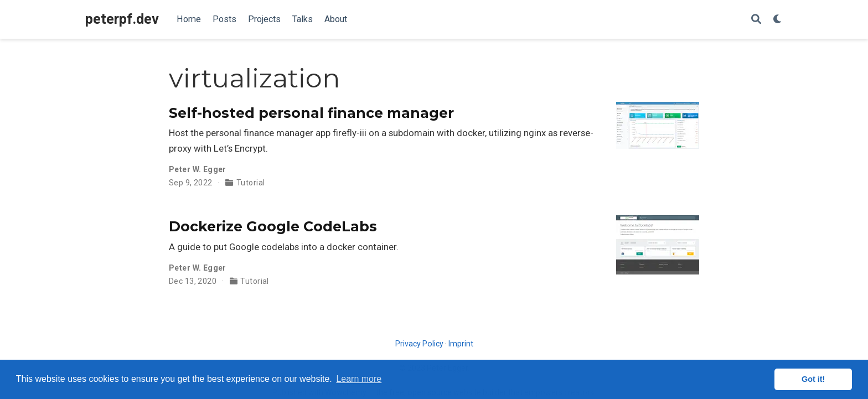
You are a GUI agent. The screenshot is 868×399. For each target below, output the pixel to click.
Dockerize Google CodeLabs (273, 226)
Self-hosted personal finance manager (311, 113)
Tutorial (250, 183)
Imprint (461, 344)
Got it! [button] (813, 379)
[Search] (756, 20)
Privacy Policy (419, 344)
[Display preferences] (778, 20)
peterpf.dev (122, 19)
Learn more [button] (359, 379)
